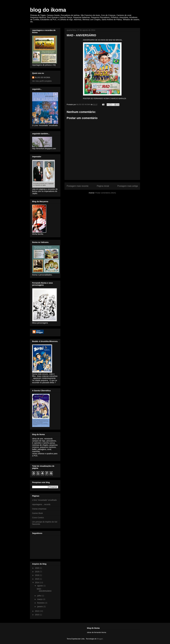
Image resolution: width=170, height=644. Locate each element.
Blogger (100, 639)
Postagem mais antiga (128, 186)
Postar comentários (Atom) (106, 193)
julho (39, 596)
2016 (37, 575)
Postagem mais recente (78, 186)
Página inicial (103, 186)
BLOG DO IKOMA (42, 77)
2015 (37, 579)
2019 (37, 572)
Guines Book (37, 513)
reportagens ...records (41, 504)
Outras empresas (39, 509)
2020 (37, 568)
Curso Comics (38, 518)
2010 (37, 615)
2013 (37, 611)
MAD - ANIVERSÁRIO (44, 590)
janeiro (40, 607)
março (40, 599)
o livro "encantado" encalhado (44, 500)
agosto (40, 586)
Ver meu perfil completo (42, 81)
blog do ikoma (48, 10)
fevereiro (41, 603)
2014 (37, 583)
